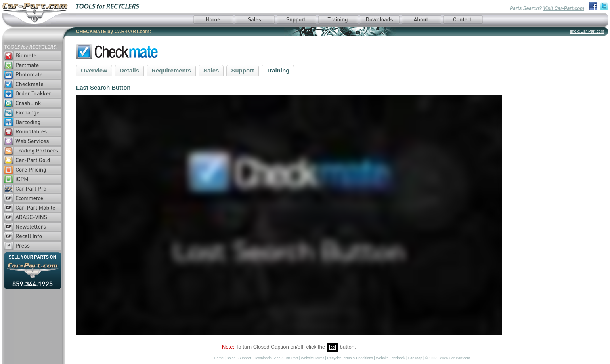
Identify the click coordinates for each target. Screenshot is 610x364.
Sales (211, 70)
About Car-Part (286, 358)
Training (278, 70)
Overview (94, 70)
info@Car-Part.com (587, 31)
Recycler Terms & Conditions (350, 358)
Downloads (263, 358)
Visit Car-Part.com (564, 8)
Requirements (171, 70)
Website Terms (313, 358)
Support (243, 70)
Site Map (415, 358)
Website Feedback (390, 358)
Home (219, 358)
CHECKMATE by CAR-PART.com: (114, 32)
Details (129, 70)
